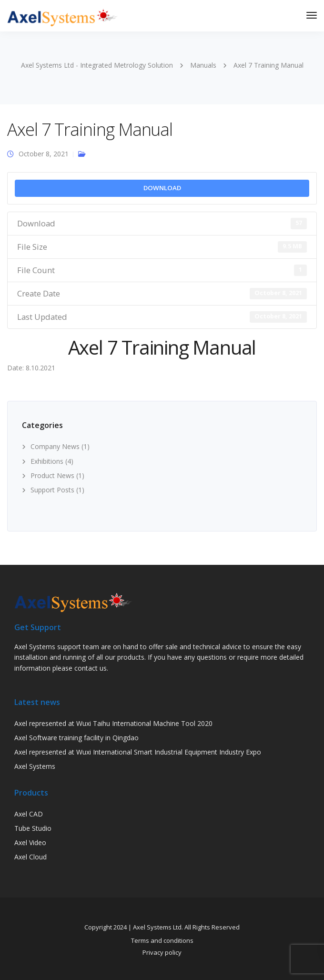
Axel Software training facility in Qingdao (76, 738)
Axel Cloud (30, 857)
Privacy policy (162, 952)
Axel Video (30, 842)
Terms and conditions (162, 940)
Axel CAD (29, 814)
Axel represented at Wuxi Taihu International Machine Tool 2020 (113, 723)
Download (162, 188)
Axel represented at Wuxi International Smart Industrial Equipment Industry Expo (138, 752)
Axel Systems (35, 766)
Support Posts (52, 490)
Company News (55, 446)
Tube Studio (33, 828)
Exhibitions (47, 461)
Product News (52, 475)
